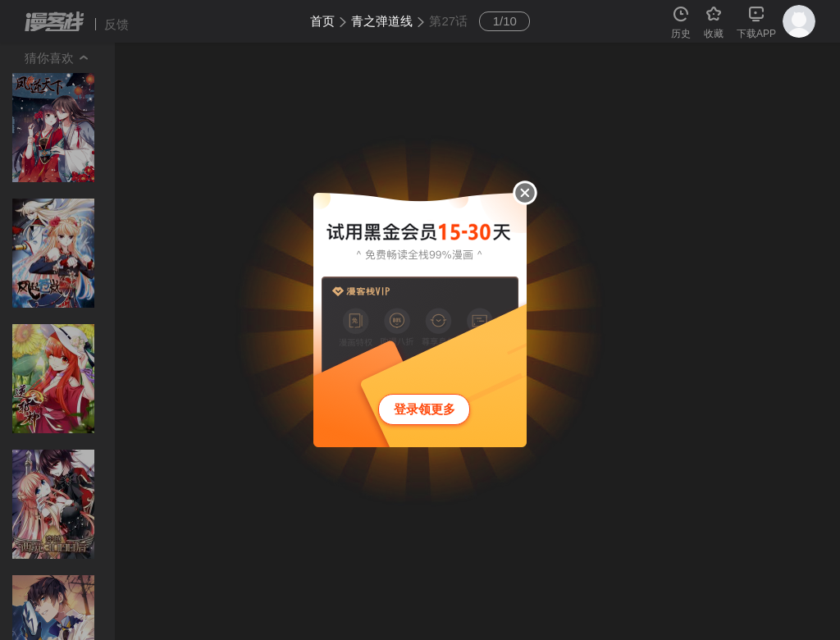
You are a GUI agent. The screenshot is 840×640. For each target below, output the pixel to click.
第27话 (448, 21)
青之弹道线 (382, 21)
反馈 (116, 24)
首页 (322, 21)
